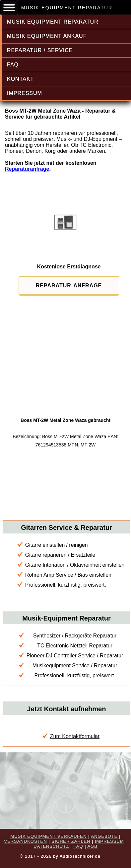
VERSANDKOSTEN (25, 841)
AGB (92, 846)
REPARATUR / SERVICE (40, 50)
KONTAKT (20, 79)
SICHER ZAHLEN (71, 841)
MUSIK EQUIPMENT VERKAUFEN (48, 836)
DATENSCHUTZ (51, 846)
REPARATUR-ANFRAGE (69, 286)
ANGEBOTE (104, 836)
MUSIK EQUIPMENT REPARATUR (53, 22)
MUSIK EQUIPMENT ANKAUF (47, 36)
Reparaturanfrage (27, 169)
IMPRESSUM (25, 93)
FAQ (13, 65)
